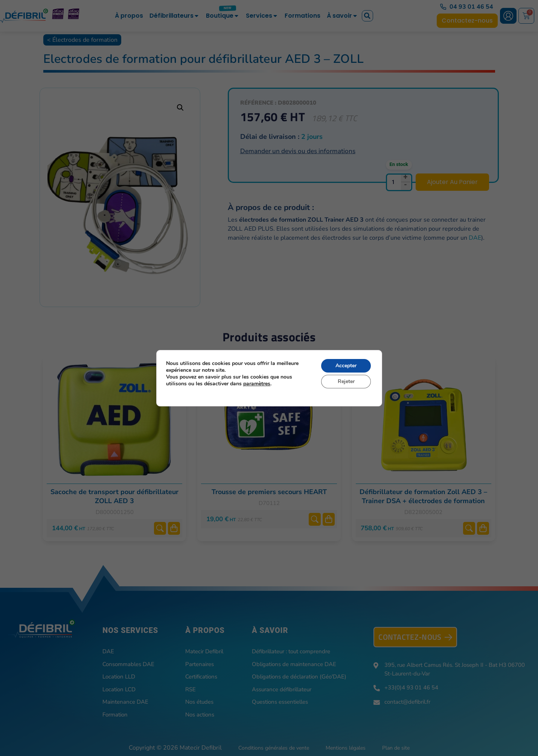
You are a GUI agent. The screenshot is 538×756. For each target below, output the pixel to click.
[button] (367, 16)
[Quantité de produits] (399, 182)
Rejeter (346, 381)
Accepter (346, 366)
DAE (475, 238)
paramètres (257, 384)
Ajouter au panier (452, 182)
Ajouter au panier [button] (174, 528)
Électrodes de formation (85, 40)
